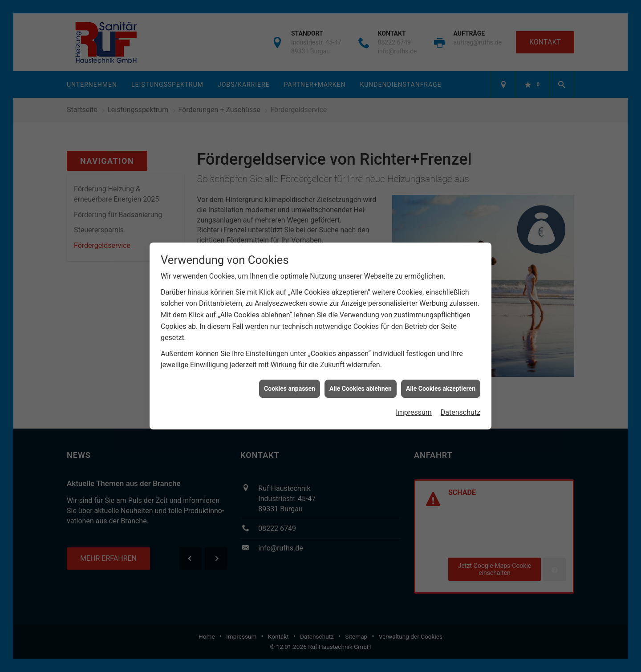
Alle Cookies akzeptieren (441, 384)
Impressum (414, 408)
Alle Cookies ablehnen (361, 384)
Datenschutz (460, 408)
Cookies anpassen (290, 384)
